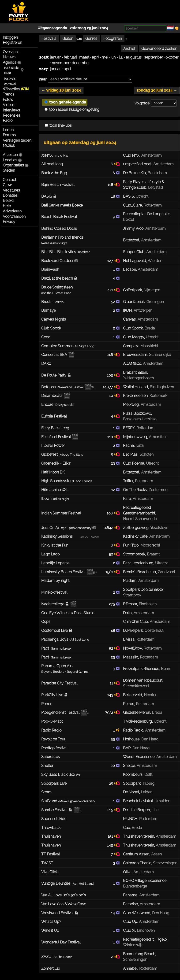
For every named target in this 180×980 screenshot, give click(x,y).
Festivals (49, 39)
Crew (7, 185)
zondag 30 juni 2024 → (157, 90)
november (60, 63)
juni (113, 57)
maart (84, 57)
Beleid (8, 201)
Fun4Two (131, 545)
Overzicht (11, 52)
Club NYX (131, 155)
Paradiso (130, 904)
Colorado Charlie (137, 863)
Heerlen (151, 695)
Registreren (12, 43)
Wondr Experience (139, 757)
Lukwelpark (133, 631)
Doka (127, 613)
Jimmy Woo (133, 228)
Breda (150, 328)
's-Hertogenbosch (138, 378)
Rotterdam (153, 205)
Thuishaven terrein (139, 836)
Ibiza (140, 446)
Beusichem (157, 173)
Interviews (11, 110)
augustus (134, 57)
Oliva (127, 872)
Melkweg (131, 405)
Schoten (146, 454)
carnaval (10, 84)
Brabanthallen (135, 372)
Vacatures (11, 190)
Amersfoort (158, 437)
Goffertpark (132, 290)
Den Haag (150, 739)
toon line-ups (58, 125)
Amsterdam (152, 155)
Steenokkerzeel (136, 686)
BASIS (128, 196)
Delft (148, 775)
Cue (126, 828)
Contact (9, 180)
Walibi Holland (135, 387)
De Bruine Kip (134, 173)
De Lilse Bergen (136, 810)
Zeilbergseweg (136, 528)
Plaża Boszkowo (137, 413)
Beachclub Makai (138, 801)
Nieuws (9, 57)
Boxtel (128, 220)
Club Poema (134, 463)
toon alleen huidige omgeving (72, 109)
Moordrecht (150, 545)
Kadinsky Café (135, 536)
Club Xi (129, 930)
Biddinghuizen (162, 387)
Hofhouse (131, 739)
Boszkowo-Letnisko (140, 419)
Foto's (8, 100)
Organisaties (13, 165)
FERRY (129, 428)
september (154, 57)
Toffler (128, 481)
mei (105, 57)
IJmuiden (162, 801)
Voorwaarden (14, 216)
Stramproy (132, 595)
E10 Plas (130, 454)
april (96, 57)
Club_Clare (132, 205)
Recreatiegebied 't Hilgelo (145, 939)
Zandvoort (166, 572)
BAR (127, 748)
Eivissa (129, 639)
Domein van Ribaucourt (143, 680)
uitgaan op (80, 143)
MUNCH (130, 819)
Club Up (130, 922)
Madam (130, 581)
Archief (129, 49)
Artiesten (10, 155)
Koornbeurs (133, 775)
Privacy (9, 222)
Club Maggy (133, 337)
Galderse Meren (137, 712)
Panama (130, 895)
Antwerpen (143, 310)
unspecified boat (137, 164)
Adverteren (12, 211)
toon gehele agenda (65, 102)
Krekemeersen (135, 396)
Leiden (147, 792)
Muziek (9, 146)
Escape (129, 269)
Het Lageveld (135, 261)
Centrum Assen (136, 854)
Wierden (155, 261)
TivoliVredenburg (137, 721)
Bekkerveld (133, 695)
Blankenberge (135, 886)
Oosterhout (154, 631)
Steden (9, 170)
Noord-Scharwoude (140, 519)
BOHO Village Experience (145, 881)
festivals (10, 79)
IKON (127, 310)
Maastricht (149, 346)
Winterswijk (133, 945)
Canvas (129, 319)
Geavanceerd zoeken (159, 49)
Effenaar (130, 604)
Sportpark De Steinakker (143, 590)
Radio (8, 120)
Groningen (155, 302)
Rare (127, 499)
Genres (91, 39)
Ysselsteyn (159, 528)
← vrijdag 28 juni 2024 (61, 90)
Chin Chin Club (135, 622)
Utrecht (142, 196)
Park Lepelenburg (138, 563)
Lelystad (156, 187)
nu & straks (12, 68)
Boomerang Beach (139, 954)
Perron (129, 704)
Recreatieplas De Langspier (146, 214)
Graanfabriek (134, 302)
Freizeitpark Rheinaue (141, 669)
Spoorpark (132, 783)
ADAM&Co (132, 364)
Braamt (153, 554)
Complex (131, 346)
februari (70, 57)
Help (7, 206)
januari (56, 57)
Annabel (130, 968)
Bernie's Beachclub (139, 572)
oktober (172, 57)
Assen (156, 854)
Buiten (68, 39)
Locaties (10, 160)
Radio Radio (133, 730)
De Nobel (131, 792)
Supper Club (134, 252)
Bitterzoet (131, 240)
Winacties (16, 89)
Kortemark (158, 396)
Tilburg (148, 783)
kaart (8, 73)
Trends (9, 94)
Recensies (11, 115)
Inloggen (10, 37)
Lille (155, 810)
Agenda (10, 62)
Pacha (128, 446)
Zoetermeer (159, 490)
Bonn (165, 669)
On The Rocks (135, 490)
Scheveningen (165, 863)
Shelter (129, 766)
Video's (9, 105)
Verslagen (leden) (18, 140)
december (81, 63)
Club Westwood (137, 913)
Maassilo (131, 657)
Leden (8, 130)
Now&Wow (132, 648)
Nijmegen (152, 290)
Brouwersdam (135, 355)
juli (121, 57)
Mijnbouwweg (135, 437)
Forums (9, 135)
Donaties (10, 195)
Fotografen (113, 39)
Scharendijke (160, 355)
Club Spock (133, 328)
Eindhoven (148, 604)
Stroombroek (134, 554)
